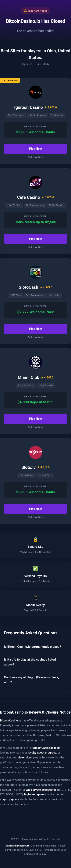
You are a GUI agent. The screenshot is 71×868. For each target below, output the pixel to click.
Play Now (35, 149)
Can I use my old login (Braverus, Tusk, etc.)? (31, 680)
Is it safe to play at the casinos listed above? (30, 662)
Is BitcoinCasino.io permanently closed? (32, 647)
